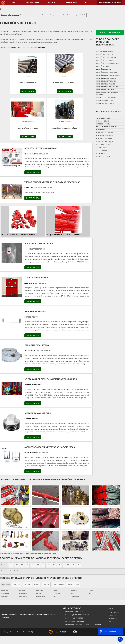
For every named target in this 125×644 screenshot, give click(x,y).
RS (43, 521)
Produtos (53, 3)
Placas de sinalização (104, 142)
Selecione (4, 521)
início (15, 3)
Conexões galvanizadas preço (108, 98)
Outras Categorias (108, 111)
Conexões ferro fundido (106, 84)
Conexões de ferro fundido (107, 72)
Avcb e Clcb (101, 154)
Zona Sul (37, 540)
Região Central (6, 540)
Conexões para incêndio (105, 104)
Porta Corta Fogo (14, 47)
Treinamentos (101, 148)
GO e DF (66, 521)
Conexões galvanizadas (105, 90)
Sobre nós (71, 3)
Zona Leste (46, 540)
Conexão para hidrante (105, 51)
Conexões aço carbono (105, 54)
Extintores (25, 47)
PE (49, 521)
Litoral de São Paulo (73, 540)
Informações (32, 3)
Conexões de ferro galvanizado (51, 15)
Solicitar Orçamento (110, 33)
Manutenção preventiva (105, 136)
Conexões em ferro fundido (107, 81)
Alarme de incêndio (103, 118)
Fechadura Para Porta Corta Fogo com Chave (84, 578)
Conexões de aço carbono (106, 60)
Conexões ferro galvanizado (107, 87)
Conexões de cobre (104, 66)
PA (79, 521)
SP (27, 521)
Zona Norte (17, 540)
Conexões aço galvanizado (106, 57)
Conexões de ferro (104, 69)
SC (38, 521)
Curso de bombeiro (103, 124)
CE (59, 521)
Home (111, 564)
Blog (88, 3)
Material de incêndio (104, 139)
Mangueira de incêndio (105, 133)
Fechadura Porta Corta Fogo (77, 567)
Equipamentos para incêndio (107, 127)
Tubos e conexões (103, 151)
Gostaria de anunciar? (109, 3)
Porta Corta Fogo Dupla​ (75, 575)
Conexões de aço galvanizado (107, 63)
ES (22, 521)
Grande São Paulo (58, 540)
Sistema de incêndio (104, 145)
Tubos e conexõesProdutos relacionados (108, 42)
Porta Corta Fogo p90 (74, 573)
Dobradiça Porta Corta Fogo (77, 570)
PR (33, 521)
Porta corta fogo (103, 157)
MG (17, 521)
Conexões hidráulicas (105, 101)
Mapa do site (114, 575)
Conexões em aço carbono (106, 78)
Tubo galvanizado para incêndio (30, 15)
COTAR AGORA (12, 92)
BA (54, 521)
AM (73, 521)
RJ (11, 521)
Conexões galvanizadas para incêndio (107, 94)
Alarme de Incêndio (38, 47)
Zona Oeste (27, 540)
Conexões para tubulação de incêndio (74, 15)
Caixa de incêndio (103, 121)
